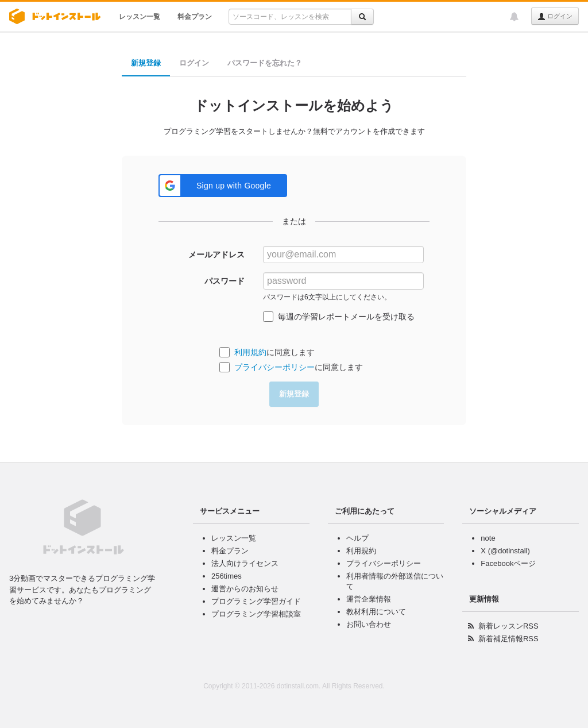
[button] (223, 186)
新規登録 (146, 63)
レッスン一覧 (140, 17)
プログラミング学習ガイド (256, 601)
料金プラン (195, 17)
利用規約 (250, 352)
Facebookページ (508, 563)
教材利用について (376, 612)
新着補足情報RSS (508, 639)
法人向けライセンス (245, 563)
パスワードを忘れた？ (265, 63)
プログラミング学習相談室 (256, 614)
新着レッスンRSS (508, 626)
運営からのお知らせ (245, 589)
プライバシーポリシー (274, 367)
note (488, 538)
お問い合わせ (369, 624)
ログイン (555, 17)
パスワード (225, 281)
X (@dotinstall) (505, 551)
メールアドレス (216, 255)
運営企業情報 (369, 599)
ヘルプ (357, 538)
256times (227, 576)
